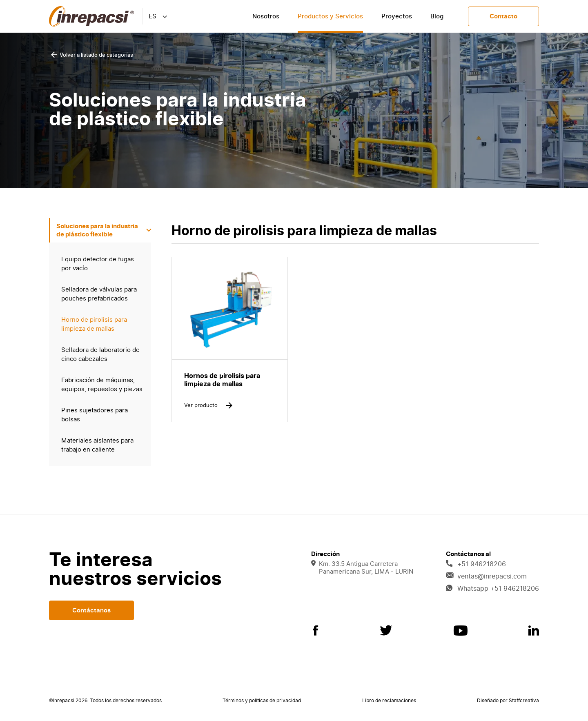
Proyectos (397, 16)
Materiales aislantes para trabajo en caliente (97, 445)
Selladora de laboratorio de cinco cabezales (100, 354)
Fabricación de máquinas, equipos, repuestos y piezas (102, 385)
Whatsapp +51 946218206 (492, 589)
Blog (437, 16)
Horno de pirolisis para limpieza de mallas (94, 324)
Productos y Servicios (330, 16)
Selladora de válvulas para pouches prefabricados (99, 294)
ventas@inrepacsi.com (486, 576)
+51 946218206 (476, 564)
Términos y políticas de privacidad (262, 701)
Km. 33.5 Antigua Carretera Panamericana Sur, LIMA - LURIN (362, 568)
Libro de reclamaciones (389, 701)
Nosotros (266, 16)
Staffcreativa (524, 701)
